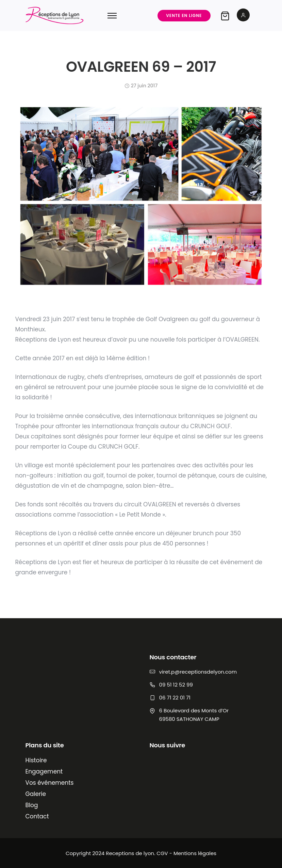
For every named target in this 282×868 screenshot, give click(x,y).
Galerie (36, 794)
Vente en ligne (184, 15)
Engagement (44, 771)
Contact (37, 816)
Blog (32, 805)
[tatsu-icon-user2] (243, 15)
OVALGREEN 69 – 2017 (141, 67)
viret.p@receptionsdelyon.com (198, 672)
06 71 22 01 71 (175, 698)
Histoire (36, 760)
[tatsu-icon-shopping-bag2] (225, 16)
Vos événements (50, 783)
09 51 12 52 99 (176, 685)
